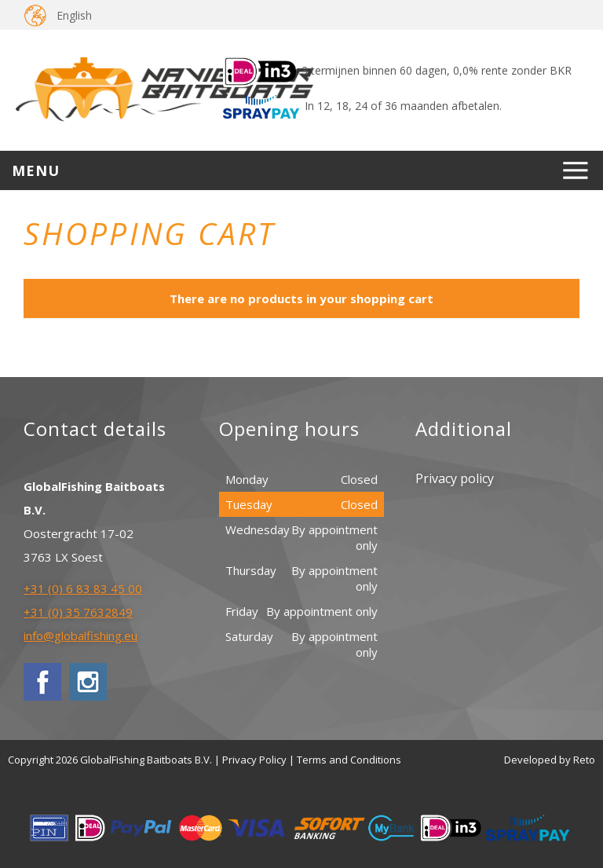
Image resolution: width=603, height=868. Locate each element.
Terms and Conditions (349, 760)
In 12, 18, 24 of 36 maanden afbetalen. (362, 106)
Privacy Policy (254, 760)
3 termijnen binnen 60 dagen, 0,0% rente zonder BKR (397, 70)
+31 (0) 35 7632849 (78, 612)
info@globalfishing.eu (80, 635)
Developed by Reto (550, 760)
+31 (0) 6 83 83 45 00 (83, 588)
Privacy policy (455, 478)
